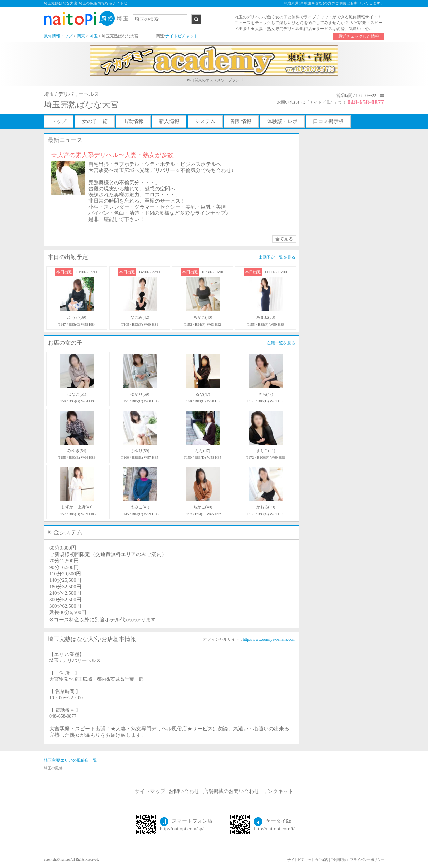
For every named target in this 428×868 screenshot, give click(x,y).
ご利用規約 (339, 860)
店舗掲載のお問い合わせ (231, 791)
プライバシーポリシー (367, 860)
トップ (59, 121)
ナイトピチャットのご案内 (308, 860)
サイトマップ (150, 791)
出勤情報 (133, 121)
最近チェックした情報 (359, 36)
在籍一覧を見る (281, 343)
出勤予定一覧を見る (277, 257)
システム (205, 121)
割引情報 (241, 121)
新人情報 (169, 121)
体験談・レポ (282, 121)
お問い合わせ (184, 791)
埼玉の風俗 (53, 768)
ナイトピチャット (182, 36)
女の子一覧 (95, 121)
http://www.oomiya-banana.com (269, 639)
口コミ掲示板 (328, 121)
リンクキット (278, 791)
